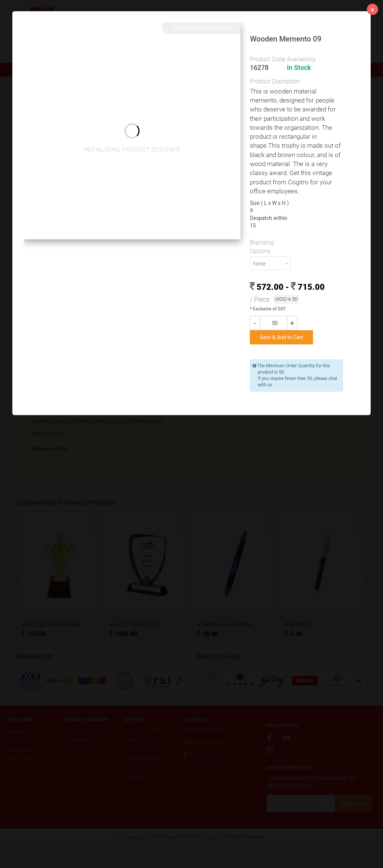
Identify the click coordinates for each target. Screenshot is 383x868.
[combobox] (270, 263)
